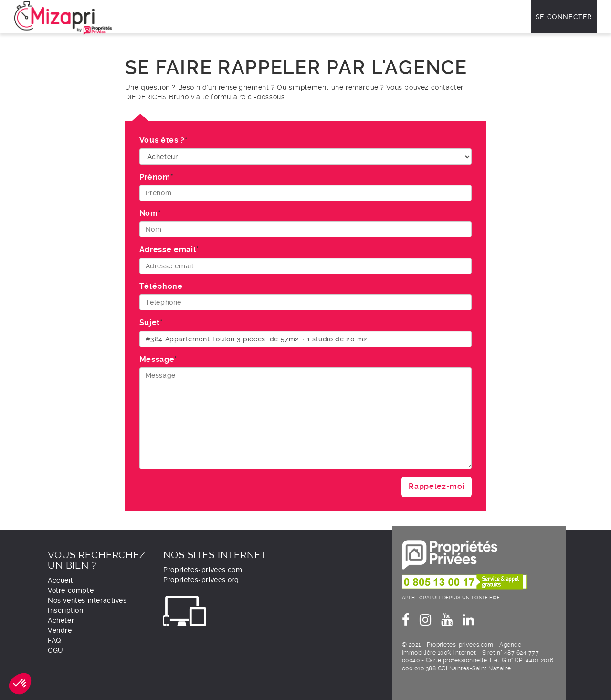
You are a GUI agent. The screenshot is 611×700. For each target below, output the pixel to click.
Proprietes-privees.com (203, 570)
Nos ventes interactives (162, 17)
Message (157, 359)
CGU (56, 650)
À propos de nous (415, 17)
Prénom (155, 177)
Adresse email (168, 249)
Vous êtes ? (162, 140)
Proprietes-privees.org (201, 580)
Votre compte (71, 590)
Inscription (66, 610)
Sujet (150, 323)
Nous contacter (481, 17)
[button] (20, 684)
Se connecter (564, 17)
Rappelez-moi (437, 486)
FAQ (371, 17)
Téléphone (161, 286)
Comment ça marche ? (248, 17)
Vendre (343, 17)
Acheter (308, 17)
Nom (149, 213)
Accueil (60, 580)
